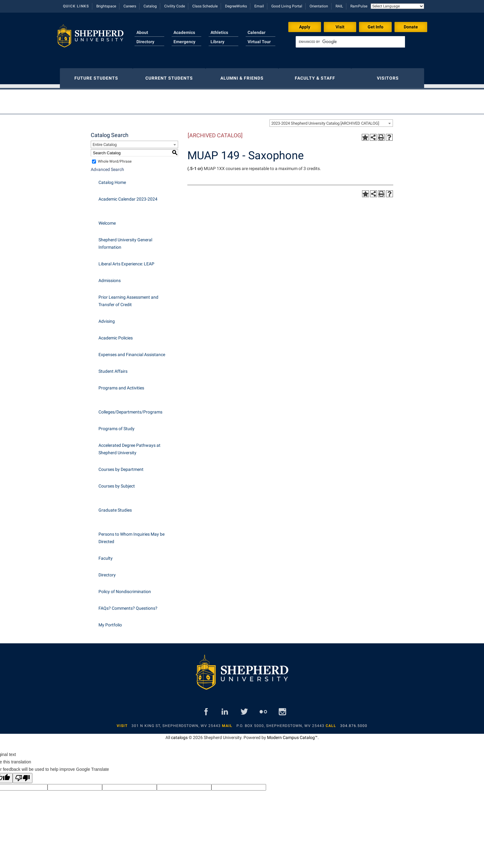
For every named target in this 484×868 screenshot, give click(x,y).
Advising (107, 318)
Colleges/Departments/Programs (130, 409)
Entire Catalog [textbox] (105, 141)
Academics (184, 32)
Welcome (107, 220)
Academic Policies (116, 335)
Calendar (257, 32)
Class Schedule (205, 6)
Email (259, 6)
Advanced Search (107, 166)
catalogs (179, 734)
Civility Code (175, 6)
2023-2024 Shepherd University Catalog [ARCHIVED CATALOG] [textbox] (325, 120)
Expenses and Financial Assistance (132, 351)
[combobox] (331, 120)
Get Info (376, 27)
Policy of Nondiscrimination (125, 588)
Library (217, 42)
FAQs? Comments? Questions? (128, 605)
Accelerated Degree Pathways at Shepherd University (129, 446)
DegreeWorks (236, 6)
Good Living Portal (287, 6)
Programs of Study (117, 426)
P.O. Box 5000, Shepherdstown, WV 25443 (280, 723)
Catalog (150, 6)
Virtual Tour (259, 42)
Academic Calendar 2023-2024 (128, 196)
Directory (145, 42)
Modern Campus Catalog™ (292, 734)
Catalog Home (112, 179)
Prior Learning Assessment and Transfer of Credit (128, 298)
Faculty (106, 555)
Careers (130, 6)
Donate (411, 27)
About (142, 32)
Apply (305, 27)
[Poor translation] (23, 775)
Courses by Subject (117, 483)
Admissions (110, 277)
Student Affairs (113, 368)
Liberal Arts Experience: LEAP (126, 261)
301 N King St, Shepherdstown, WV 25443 (176, 723)
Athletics (219, 32)
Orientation (319, 6)
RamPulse (359, 6)
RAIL (339, 6)
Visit (340, 27)
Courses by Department (121, 466)
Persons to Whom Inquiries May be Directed (131, 535)
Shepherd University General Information (125, 240)
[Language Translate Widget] (397, 6)
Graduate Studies (115, 507)
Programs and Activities (121, 385)
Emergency (184, 42)
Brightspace (106, 6)
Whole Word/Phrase (115, 158)
